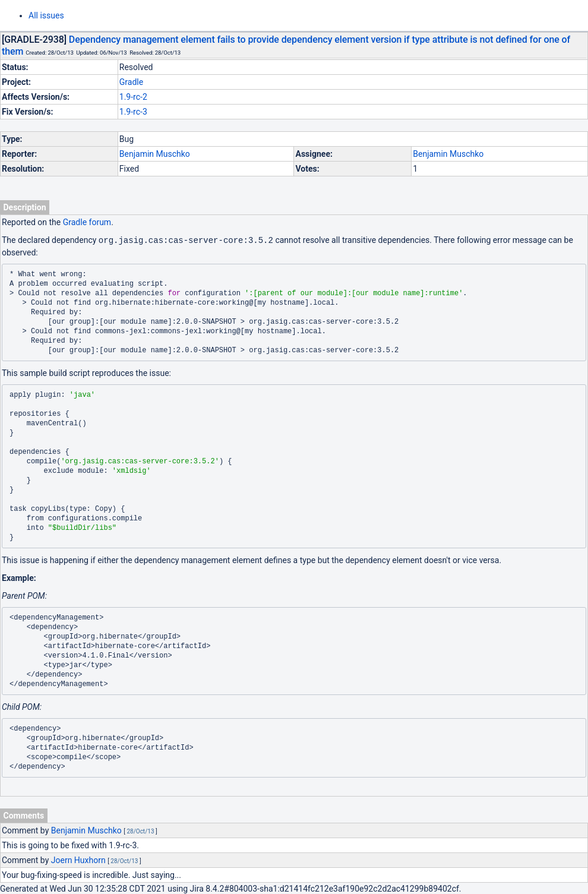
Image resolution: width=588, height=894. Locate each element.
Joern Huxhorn (78, 860)
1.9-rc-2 (133, 97)
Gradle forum (87, 222)
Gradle (131, 82)
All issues (46, 15)
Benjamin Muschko (155, 154)
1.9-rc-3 (133, 112)
